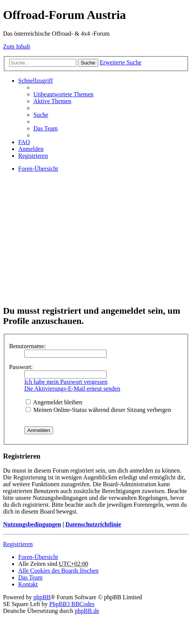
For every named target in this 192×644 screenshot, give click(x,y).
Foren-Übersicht (38, 557)
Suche (88, 63)
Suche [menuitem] (41, 115)
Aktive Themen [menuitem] (52, 101)
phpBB (42, 597)
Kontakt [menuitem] (28, 584)
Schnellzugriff (35, 81)
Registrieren (18, 544)
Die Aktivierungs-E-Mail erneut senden (72, 389)
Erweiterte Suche (121, 62)
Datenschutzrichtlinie (93, 524)
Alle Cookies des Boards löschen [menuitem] (58, 571)
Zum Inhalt (17, 46)
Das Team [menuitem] (46, 128)
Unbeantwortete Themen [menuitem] (63, 94)
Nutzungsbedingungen (32, 524)
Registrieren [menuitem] (33, 156)
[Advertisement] (96, 245)
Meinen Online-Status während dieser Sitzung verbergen (98, 410)
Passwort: (21, 367)
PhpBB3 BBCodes (72, 604)
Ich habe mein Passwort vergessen (66, 382)
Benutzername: (28, 346)
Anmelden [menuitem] (31, 149)
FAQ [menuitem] (24, 142)
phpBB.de (87, 611)
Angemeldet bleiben (54, 402)
